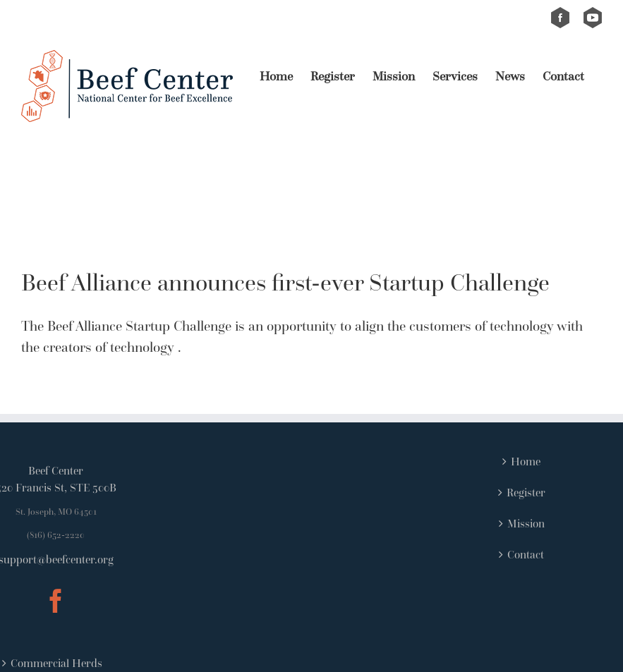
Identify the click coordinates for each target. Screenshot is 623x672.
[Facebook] (56, 601)
